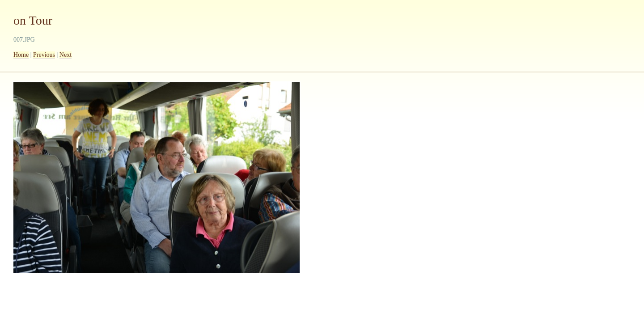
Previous (44, 55)
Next (66, 55)
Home (21, 55)
